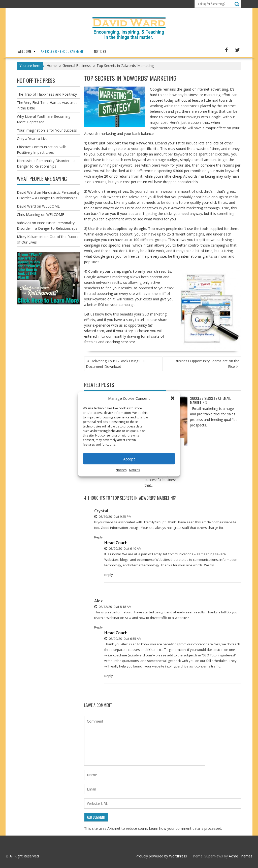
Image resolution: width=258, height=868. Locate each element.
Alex (99, 601)
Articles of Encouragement (63, 51)
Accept (129, 459)
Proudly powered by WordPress (161, 856)
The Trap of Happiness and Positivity (47, 94)
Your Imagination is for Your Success (47, 130)
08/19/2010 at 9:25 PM (113, 517)
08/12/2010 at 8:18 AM (113, 607)
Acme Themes (241, 856)
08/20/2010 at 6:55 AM (123, 639)
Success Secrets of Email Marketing (210, 400)
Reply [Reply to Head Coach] (109, 575)
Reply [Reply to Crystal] (99, 537)
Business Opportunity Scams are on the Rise (207, 364)
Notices (121, 470)
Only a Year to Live (32, 139)
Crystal (101, 511)
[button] (173, 398)
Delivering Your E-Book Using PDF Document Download (116, 364)
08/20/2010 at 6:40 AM (123, 548)
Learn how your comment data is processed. (185, 828)
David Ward (26, 192)
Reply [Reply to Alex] (99, 627)
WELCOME (25, 51)
